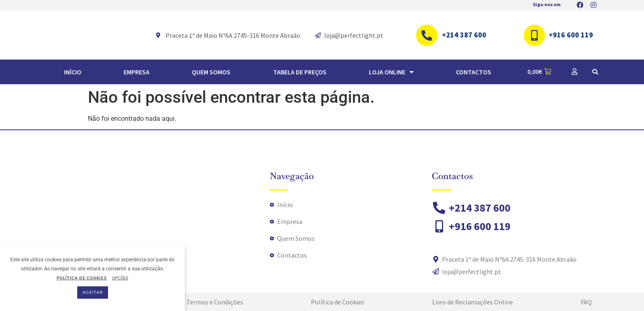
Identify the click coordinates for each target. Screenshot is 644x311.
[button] (595, 72)
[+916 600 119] (534, 35)
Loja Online (391, 72)
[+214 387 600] (427, 35)
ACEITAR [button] (93, 292)
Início (73, 72)
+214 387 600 (464, 35)
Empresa (137, 72)
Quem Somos (211, 72)
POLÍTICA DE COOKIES (82, 278)
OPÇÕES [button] (120, 278)
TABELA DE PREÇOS (300, 72)
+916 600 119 (571, 35)
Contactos (474, 72)
